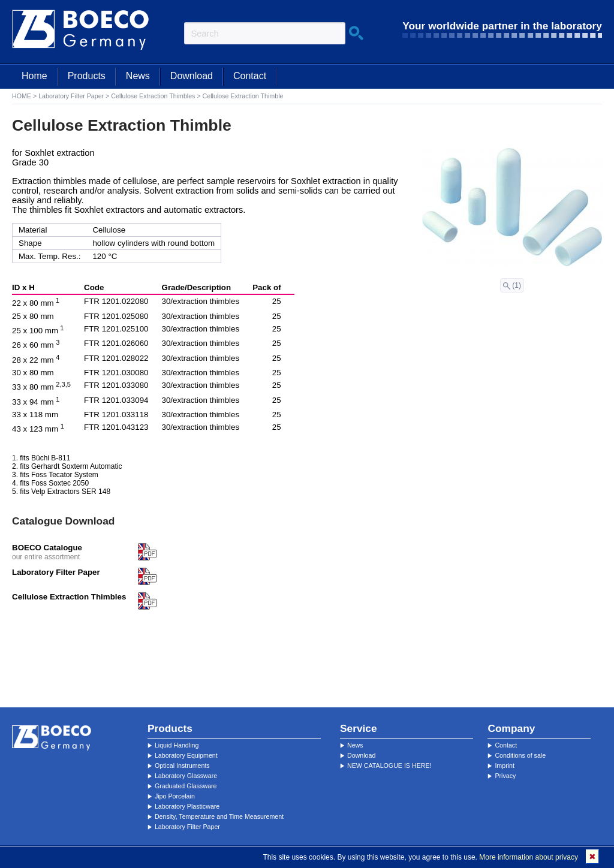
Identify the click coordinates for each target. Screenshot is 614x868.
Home (34, 76)
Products (87, 76)
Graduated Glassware (186, 786)
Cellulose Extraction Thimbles (153, 96)
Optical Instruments (182, 765)
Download (192, 76)
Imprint (505, 765)
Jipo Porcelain (175, 796)
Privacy (505, 776)
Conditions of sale (520, 755)
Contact (250, 76)
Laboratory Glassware (186, 776)
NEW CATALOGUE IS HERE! (389, 765)
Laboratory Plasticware (187, 806)
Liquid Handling (177, 745)
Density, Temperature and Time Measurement (219, 816)
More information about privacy (529, 857)
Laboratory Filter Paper (71, 96)
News (138, 76)
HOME (22, 96)
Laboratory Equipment (186, 755)
